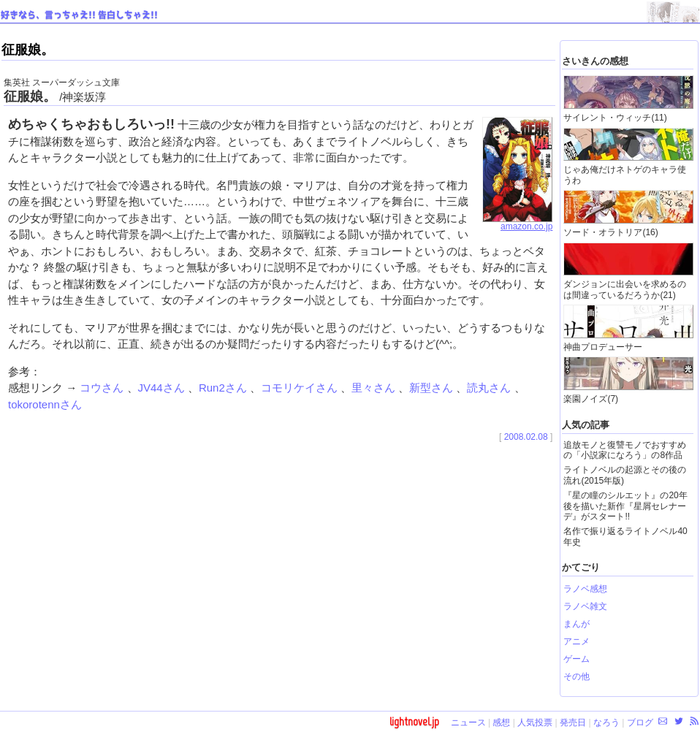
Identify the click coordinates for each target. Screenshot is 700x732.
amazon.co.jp (517, 223)
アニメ (577, 641)
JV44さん (163, 388)
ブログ (640, 723)
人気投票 (535, 723)
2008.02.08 (526, 437)
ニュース (468, 723)
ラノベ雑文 (585, 606)
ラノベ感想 (585, 589)
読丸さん (490, 388)
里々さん (375, 388)
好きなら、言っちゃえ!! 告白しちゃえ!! (79, 15)
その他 (577, 676)
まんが (577, 624)
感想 (501, 723)
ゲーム (577, 659)
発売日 (573, 723)
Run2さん (224, 388)
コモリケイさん (301, 388)
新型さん (433, 388)
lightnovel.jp (414, 721)
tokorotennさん (45, 404)
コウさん (103, 388)
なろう (606, 723)
